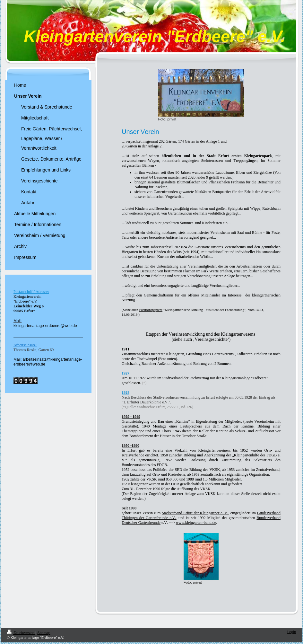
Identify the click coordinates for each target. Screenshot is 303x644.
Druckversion (21, 633)
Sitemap (44, 633)
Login (292, 632)
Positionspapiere (151, 310)
